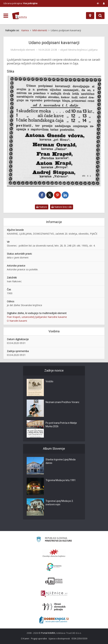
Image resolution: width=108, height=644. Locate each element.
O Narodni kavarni (17, 321)
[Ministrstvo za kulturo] (54, 540)
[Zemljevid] (90, 16)
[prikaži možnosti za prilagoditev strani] (98, 3)
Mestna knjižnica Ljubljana (83, 50)
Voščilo (49, 381)
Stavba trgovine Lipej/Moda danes (61, 461)
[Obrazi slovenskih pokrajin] (54, 607)
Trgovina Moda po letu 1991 (61, 480)
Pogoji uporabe (39, 638)
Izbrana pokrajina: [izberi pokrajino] (20, 3)
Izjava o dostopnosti (59, 638)
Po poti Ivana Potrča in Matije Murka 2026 (61, 425)
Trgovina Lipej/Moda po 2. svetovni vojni (60, 503)
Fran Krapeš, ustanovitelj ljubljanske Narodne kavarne (37, 317)
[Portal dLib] (54, 581)
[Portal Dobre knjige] (54, 620)
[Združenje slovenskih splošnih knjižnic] (54, 594)
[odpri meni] (6, 16)
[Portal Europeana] (54, 567)
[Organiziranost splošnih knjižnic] (54, 553)
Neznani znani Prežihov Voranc (62, 402)
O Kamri (25, 638)
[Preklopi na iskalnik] (100, 16)
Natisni (42, 207)
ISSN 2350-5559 (79, 638)
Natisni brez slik (62, 207)
